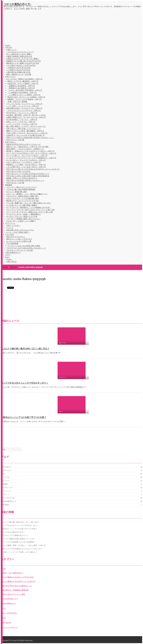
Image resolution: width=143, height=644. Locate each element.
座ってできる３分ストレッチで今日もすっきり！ (25, 383)
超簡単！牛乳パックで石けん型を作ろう (22, 178)
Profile (10, 259)
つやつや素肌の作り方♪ (17, 4)
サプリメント (10, 223)
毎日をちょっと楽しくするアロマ (19, 239)
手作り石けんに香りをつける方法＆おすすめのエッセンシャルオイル (33, 169)
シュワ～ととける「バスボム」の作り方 (22, 124)
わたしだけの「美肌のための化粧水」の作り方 (24, 79)
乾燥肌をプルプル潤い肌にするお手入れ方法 (23, 61)
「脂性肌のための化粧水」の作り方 (21, 88)
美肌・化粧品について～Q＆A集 (19, 74)
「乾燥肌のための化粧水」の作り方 (21, 86)
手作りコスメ (10, 77)
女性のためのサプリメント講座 (13, 594)
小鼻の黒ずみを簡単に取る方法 (18, 72)
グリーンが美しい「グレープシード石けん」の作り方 (27, 156)
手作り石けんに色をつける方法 (18, 171)
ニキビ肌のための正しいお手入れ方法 (21, 65)
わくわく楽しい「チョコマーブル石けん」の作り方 (26, 160)
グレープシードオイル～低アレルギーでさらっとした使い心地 (30, 210)
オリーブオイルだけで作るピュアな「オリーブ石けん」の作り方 (31, 153)
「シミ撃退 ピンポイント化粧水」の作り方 (24, 95)
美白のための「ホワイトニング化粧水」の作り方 (26, 97)
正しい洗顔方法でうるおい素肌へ (19, 54)
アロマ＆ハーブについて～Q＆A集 (20, 250)
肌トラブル (5, 477)
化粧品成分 (5, 505)
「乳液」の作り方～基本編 (17, 102)
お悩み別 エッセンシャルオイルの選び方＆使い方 (25, 135)
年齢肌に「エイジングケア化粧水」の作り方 (25, 99)
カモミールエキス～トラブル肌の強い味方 (23, 198)
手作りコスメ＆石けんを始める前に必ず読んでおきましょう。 (30, 138)
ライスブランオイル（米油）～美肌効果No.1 (23, 214)
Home (8, 45)
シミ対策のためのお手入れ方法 (18, 70)
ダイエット (5, 494)
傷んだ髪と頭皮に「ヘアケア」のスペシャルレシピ (26, 126)
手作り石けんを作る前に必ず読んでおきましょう (25, 180)
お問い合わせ (11, 262)
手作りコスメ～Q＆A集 (15, 140)
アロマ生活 (9, 235)
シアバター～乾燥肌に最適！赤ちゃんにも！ (23, 219)
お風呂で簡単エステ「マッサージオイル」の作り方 (26, 117)
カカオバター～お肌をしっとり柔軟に (21, 221)
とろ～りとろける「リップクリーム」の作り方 (24, 104)
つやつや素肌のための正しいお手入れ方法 (17, 577)
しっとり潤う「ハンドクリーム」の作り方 (23, 106)
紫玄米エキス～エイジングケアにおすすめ (23, 201)
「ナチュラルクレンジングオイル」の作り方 (23, 111)
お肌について (11, 50)
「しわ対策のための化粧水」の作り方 (22, 92)
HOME (3, 569)
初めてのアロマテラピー (16, 237)
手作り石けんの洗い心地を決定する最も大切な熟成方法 (28, 176)
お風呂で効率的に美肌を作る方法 (19, 56)
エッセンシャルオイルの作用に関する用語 (24, 246)
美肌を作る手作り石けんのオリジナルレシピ (23, 144)
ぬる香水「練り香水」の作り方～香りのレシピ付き (26, 115)
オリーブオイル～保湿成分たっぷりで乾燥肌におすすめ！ (29, 207)
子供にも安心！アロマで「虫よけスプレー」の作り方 (27, 133)
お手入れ (9, 47)
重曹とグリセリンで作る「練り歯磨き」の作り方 (25, 131)
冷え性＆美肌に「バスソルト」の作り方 (22, 120)
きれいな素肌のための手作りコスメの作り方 (18, 581)
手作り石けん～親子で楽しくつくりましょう (23, 129)
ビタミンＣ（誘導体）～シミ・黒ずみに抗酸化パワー (27, 194)
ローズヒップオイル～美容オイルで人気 (22, 217)
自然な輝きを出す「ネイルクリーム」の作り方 (24, 108)
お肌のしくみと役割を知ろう (12, 573)
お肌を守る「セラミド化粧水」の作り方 (23, 83)
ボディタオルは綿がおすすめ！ (13, 532)
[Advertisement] (73, 28)
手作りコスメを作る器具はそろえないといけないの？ (22, 549)
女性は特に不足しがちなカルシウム (20, 230)
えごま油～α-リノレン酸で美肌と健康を (22, 205)
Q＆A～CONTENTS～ (9, 613)
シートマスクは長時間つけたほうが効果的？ (18, 542)
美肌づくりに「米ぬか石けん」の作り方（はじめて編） (28, 147)
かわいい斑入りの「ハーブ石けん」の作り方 (23, 162)
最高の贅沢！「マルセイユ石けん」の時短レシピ (25, 149)
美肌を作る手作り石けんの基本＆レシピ (16, 586)
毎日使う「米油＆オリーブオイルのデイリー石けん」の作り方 (30, 151)
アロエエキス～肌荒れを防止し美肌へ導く (23, 196)
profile (3, 618)
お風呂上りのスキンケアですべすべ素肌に (23, 59)
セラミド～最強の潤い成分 (17, 192)
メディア (13, 267)
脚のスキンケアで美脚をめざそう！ (15, 535)
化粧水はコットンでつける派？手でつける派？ (24, 417)
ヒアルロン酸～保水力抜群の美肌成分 (21, 189)
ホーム (5, 267)
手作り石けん (10, 142)
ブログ (8, 255)
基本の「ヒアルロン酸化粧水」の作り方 (23, 81)
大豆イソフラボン (13, 226)
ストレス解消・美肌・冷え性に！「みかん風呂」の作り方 (23, 545)
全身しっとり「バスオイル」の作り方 (21, 122)
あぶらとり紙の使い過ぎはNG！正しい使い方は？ (25, 349)
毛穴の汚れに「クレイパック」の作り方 (22, 113)
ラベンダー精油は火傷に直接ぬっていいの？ (18, 539)
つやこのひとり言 (8, 498)
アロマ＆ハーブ (7, 488)
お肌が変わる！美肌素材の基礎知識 (15, 590)
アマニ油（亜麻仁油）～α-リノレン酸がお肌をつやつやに (29, 203)
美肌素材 (9, 185)
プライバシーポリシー (9, 627)
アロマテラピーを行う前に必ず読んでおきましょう (26, 248)
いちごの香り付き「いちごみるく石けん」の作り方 (26, 167)
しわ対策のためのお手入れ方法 (18, 68)
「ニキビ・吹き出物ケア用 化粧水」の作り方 (25, 90)
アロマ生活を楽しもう (9, 599)
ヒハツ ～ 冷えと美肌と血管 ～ (18, 232)
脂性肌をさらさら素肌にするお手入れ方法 (23, 63)
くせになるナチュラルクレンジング (20, 52)
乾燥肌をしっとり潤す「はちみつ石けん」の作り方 (26, 165)
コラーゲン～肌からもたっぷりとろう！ (22, 187)
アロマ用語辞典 (12, 244)
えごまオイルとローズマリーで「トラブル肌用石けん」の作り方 (31, 158)
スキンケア (5, 481)
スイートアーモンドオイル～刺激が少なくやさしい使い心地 (29, 212)
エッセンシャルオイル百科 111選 (19, 241)
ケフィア (10, 228)
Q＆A (7, 257)
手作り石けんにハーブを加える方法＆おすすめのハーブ (28, 174)
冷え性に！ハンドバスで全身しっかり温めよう (19, 552)
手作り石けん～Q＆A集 (15, 183)
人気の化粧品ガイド (13, 253)
